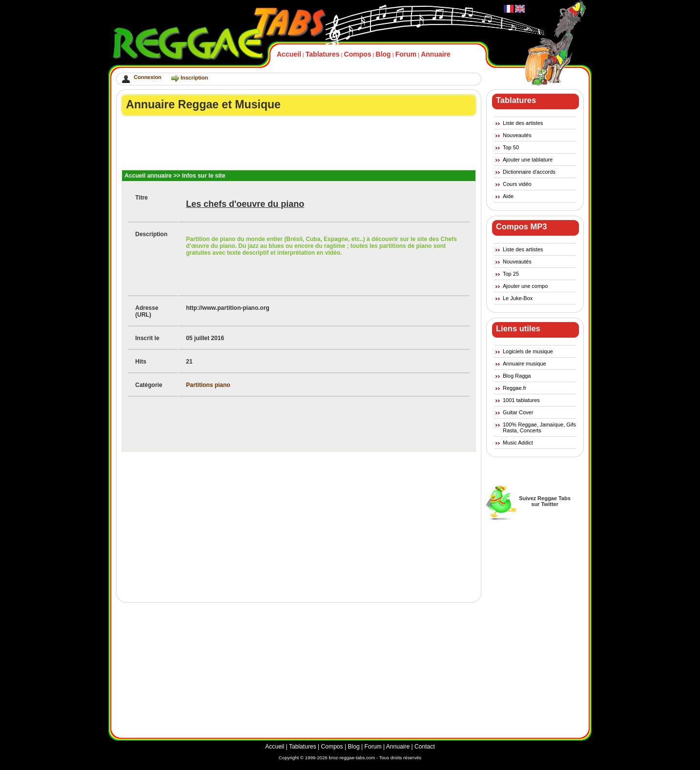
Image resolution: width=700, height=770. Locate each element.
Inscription (194, 78)
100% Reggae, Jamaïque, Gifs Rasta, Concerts (539, 427)
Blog (383, 54)
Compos (358, 54)
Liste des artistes (523, 123)
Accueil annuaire (148, 176)
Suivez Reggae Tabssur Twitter (545, 501)
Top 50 (511, 147)
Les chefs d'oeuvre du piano (245, 204)
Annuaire (436, 54)
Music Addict (518, 443)
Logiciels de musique (528, 351)
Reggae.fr (515, 388)
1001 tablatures (521, 400)
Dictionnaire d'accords (529, 172)
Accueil (289, 54)
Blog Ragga (517, 376)
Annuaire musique (525, 364)
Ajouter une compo (525, 286)
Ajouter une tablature (528, 160)
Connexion (148, 77)
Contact (425, 747)
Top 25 (511, 274)
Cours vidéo (517, 184)
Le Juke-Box (518, 298)
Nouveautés (517, 135)
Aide (508, 196)
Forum (406, 54)
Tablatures (323, 54)
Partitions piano (208, 385)
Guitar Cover (518, 412)
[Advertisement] (299, 143)
